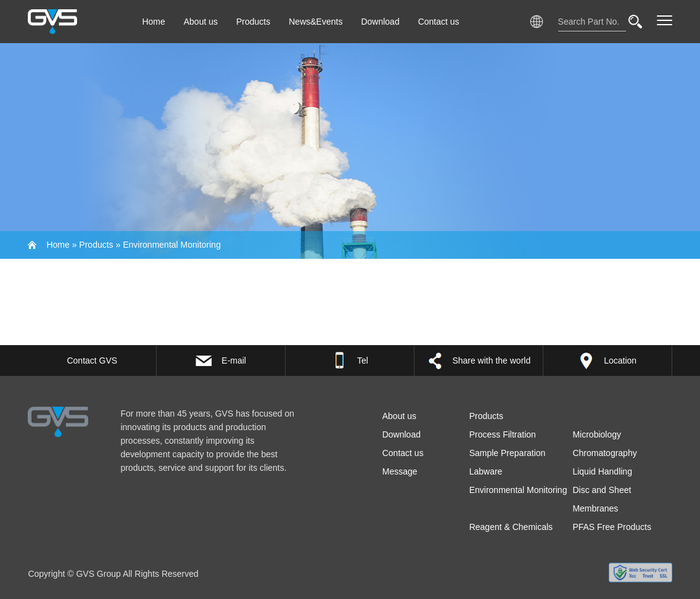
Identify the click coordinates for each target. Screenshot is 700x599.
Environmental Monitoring (172, 245)
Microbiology (597, 434)
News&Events (315, 22)
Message (400, 471)
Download (380, 22)
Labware (486, 471)
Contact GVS (92, 361)
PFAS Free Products (612, 527)
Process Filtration (503, 434)
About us (201, 22)
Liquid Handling (602, 471)
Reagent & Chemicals (511, 527)
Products (253, 22)
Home (153, 22)
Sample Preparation (508, 453)
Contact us (439, 22)
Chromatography (604, 453)
